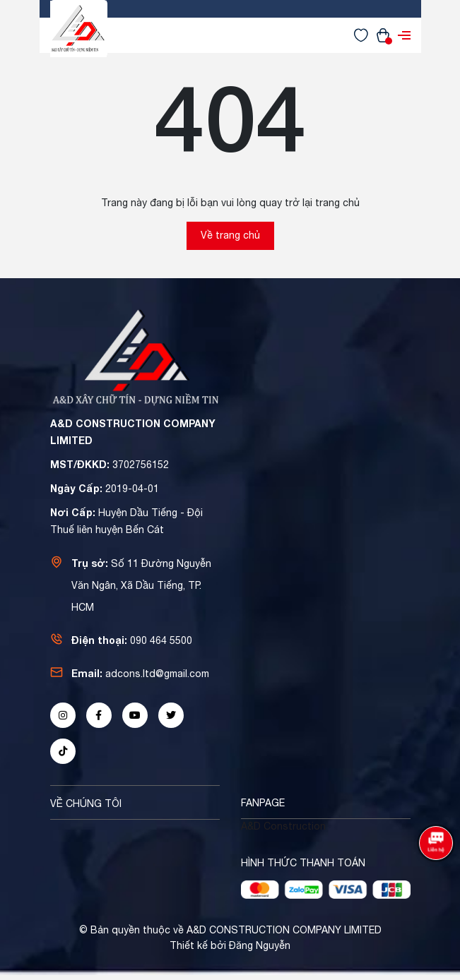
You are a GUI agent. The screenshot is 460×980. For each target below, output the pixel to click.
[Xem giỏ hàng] (383, 35)
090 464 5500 (161, 640)
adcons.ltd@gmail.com (157, 674)
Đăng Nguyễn (260, 945)
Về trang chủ (230, 235)
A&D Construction (283, 826)
